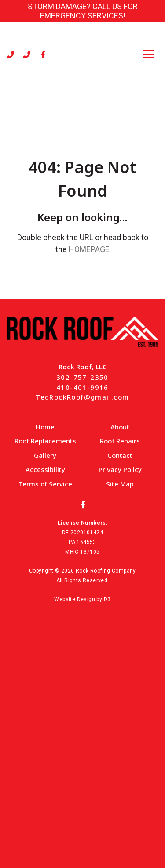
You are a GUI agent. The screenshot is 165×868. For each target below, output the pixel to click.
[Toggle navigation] (148, 54)
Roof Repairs (120, 441)
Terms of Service (45, 484)
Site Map (120, 484)
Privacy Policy (120, 469)
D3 (107, 599)
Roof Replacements (45, 441)
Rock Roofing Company (106, 571)
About (120, 427)
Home (45, 427)
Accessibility (45, 469)
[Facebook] (43, 54)
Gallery (45, 455)
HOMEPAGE (89, 249)
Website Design (75, 599)
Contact (120, 455)
